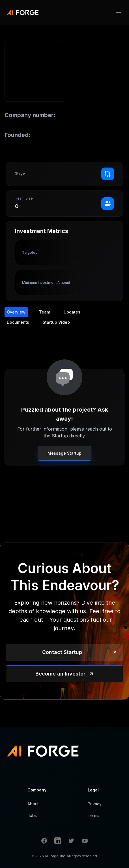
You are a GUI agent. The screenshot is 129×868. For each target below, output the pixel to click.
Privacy (95, 804)
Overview (16, 312)
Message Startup (64, 453)
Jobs (32, 815)
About (33, 804)
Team (45, 312)
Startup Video (56, 322)
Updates (72, 312)
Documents (18, 322)
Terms (93, 815)
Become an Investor (60, 674)
